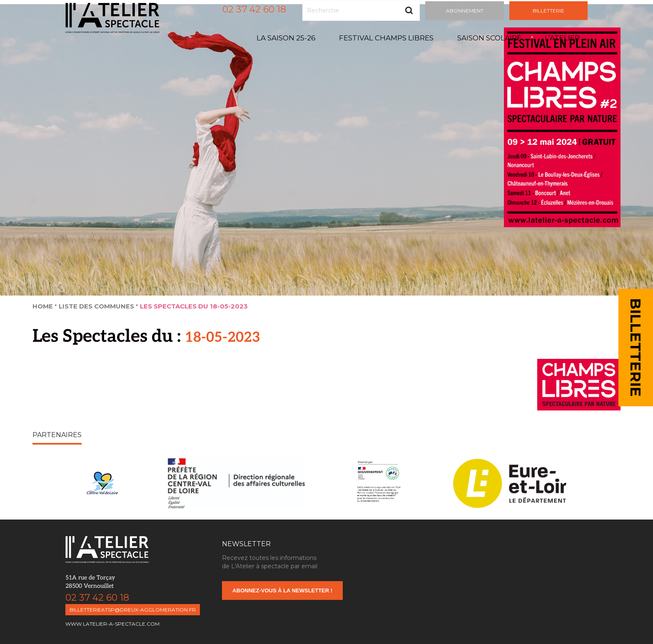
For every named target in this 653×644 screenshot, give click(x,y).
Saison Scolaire (489, 38)
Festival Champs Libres (386, 38)
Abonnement (465, 11)
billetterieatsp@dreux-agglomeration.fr (133, 610)
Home (43, 306)
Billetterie (548, 11)
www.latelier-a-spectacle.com (112, 624)
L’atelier (562, 38)
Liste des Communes (96, 306)
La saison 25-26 (286, 38)
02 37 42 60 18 (254, 9)
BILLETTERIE (636, 347)
